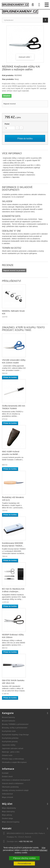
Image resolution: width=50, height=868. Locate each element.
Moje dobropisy (8, 812)
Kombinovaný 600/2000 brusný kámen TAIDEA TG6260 (13, 546)
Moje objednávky (9, 808)
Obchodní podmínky (10, 787)
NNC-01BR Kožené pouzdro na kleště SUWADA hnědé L (11, 454)
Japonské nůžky (9, 745)
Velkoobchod (7, 794)
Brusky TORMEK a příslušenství (15, 724)
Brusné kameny (8, 717)
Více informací (43, 849)
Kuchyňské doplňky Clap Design (15, 735)
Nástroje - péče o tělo (11, 752)
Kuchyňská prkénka (10, 738)
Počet (7, 124)
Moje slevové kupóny (11, 822)
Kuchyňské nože (9, 731)
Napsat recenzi (10, 104)
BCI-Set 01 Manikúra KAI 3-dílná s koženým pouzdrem (13, 591)
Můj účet (7, 804)
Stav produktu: (8, 79)
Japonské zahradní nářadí (13, 748)
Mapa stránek (8, 797)
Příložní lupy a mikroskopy (13, 759)
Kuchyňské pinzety (10, 742)
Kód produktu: (8, 75)
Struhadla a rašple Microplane (14, 762)
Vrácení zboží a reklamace (13, 783)
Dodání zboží (7, 777)
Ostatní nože (7, 755)
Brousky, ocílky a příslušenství (15, 728)
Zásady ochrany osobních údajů (15, 790)
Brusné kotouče (9, 721)
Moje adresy (7, 815)
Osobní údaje (7, 818)
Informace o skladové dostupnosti (16, 780)
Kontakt (5, 773)
